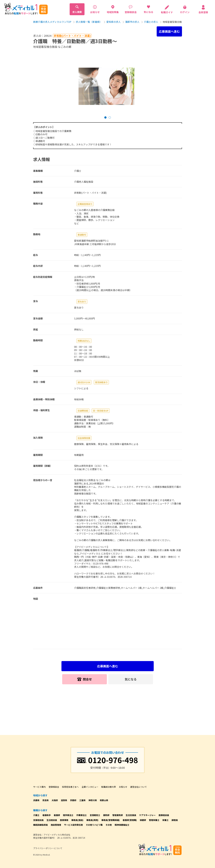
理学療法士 (68, 815)
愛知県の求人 (114, 22)
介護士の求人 (151, 22)
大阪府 (55, 800)
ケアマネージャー (147, 815)
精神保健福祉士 (122, 825)
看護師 (57, 815)
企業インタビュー (90, 787)
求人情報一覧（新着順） (89, 22)
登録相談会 (54, 787)
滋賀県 (64, 800)
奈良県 (46, 800)
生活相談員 (52, 820)
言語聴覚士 (95, 815)
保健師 (143, 820)
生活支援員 (131, 815)
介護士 (36, 815)
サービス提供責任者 (74, 825)
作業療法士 (82, 815)
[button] (105, 117)
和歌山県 (104, 800)
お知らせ (123, 787)
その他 (109, 825)
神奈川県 (93, 800)
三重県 (82, 800)
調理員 (175, 820)
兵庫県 (36, 800)
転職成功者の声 (109, 787)
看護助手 (47, 815)
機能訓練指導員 (40, 825)
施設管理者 (56, 825)
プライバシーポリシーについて (48, 848)
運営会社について (139, 787)
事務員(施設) (77, 820)
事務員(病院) (92, 820)
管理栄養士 (154, 820)
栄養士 (165, 820)
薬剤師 (106, 815)
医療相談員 (164, 815)
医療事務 (64, 820)
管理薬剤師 (118, 815)
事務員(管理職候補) (110, 820)
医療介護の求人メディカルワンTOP (52, 22)
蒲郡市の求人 (132, 22)
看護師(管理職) (130, 820)
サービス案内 (39, 787)
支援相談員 (38, 820)
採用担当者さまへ (70, 787)
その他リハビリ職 (94, 825)
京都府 (73, 800)
